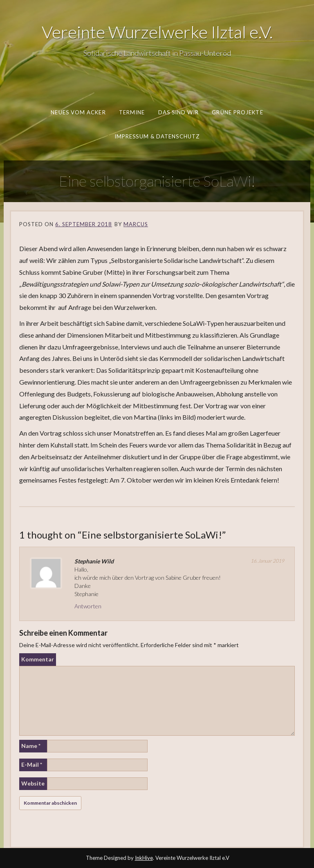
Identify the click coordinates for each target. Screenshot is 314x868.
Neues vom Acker (78, 112)
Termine (132, 112)
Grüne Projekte (237, 112)
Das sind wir (179, 112)
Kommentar (38, 659)
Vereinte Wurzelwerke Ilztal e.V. (157, 32)
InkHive (144, 858)
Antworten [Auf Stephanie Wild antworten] (88, 606)
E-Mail (32, 765)
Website (33, 783)
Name (31, 746)
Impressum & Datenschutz (157, 136)
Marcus (136, 224)
